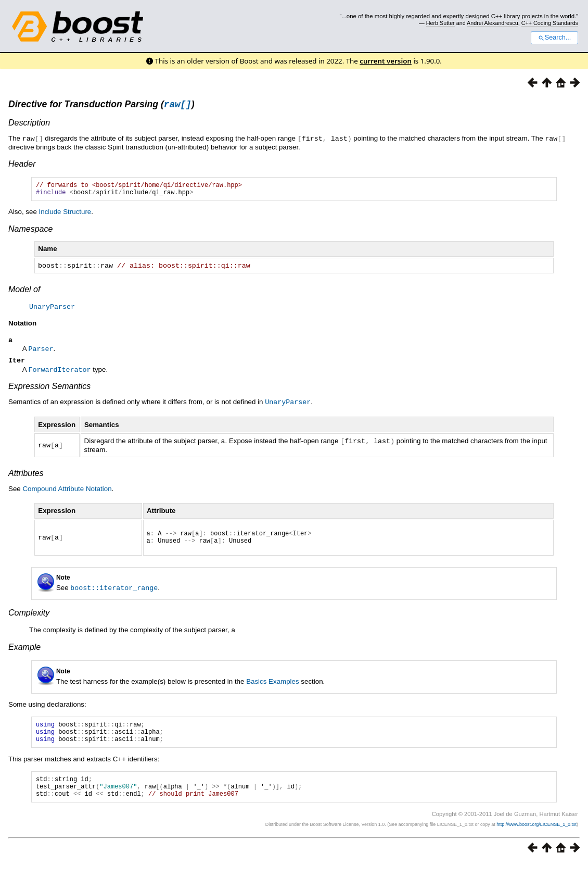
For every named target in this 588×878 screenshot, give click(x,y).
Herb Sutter (440, 23)
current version (386, 61)
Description (29, 124)
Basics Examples (272, 687)
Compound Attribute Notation (67, 492)
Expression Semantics (49, 390)
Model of (24, 293)
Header (22, 165)
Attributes (26, 476)
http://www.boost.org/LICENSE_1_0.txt (536, 839)
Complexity (29, 619)
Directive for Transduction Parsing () (101, 106)
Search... (554, 37)
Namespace (30, 233)
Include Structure (65, 216)
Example (24, 653)
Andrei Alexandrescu (493, 23)
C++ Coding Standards (550, 23)
